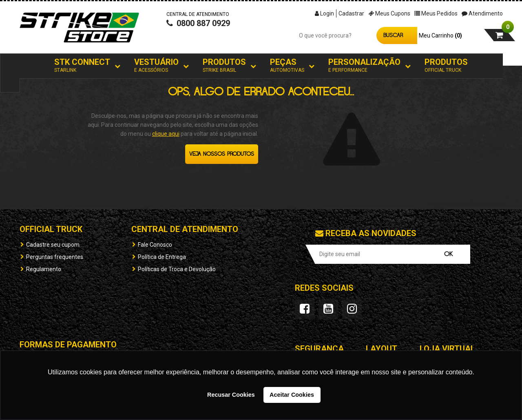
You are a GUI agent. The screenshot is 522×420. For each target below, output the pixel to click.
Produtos (224, 66)
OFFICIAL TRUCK (51, 229)
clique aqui (166, 134)
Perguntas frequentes (55, 257)
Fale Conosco (155, 245)
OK (448, 254)
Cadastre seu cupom (53, 245)
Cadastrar (351, 13)
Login (324, 13)
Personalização (364, 66)
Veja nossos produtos (222, 154)
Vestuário (156, 66)
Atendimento (482, 13)
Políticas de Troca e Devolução (177, 269)
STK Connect (82, 66)
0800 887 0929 (198, 31)
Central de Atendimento (185, 229)
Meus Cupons (389, 13)
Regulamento (44, 269)
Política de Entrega (162, 257)
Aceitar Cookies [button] (292, 395)
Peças (287, 66)
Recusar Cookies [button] (231, 395)
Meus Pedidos (436, 13)
